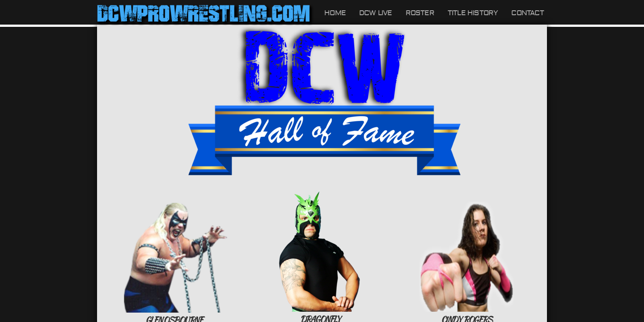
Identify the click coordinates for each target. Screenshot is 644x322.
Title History (473, 13)
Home (335, 13)
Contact (527, 13)
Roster (420, 13)
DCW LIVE (376, 13)
